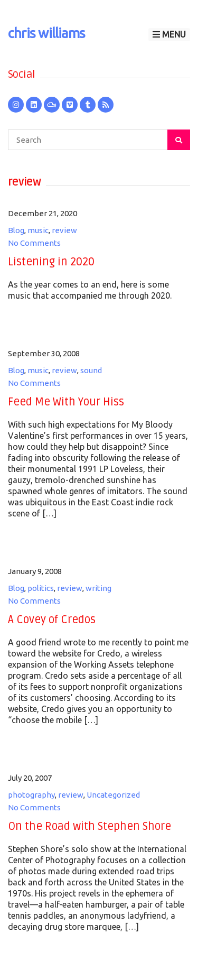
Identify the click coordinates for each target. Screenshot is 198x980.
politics (41, 588)
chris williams (46, 33)
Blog (16, 230)
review (64, 230)
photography (31, 795)
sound (91, 370)
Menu (169, 34)
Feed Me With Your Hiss (66, 402)
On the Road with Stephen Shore (89, 826)
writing (98, 588)
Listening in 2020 (51, 262)
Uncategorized (113, 795)
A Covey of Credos (52, 620)
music (38, 230)
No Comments (34, 243)
